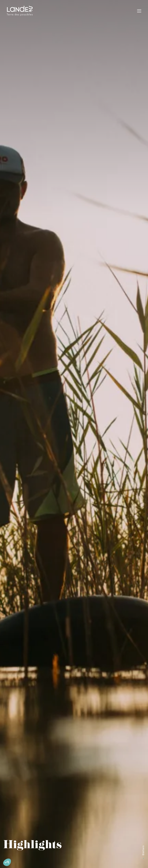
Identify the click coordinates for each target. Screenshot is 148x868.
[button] (7, 862)
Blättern (143, 850)
